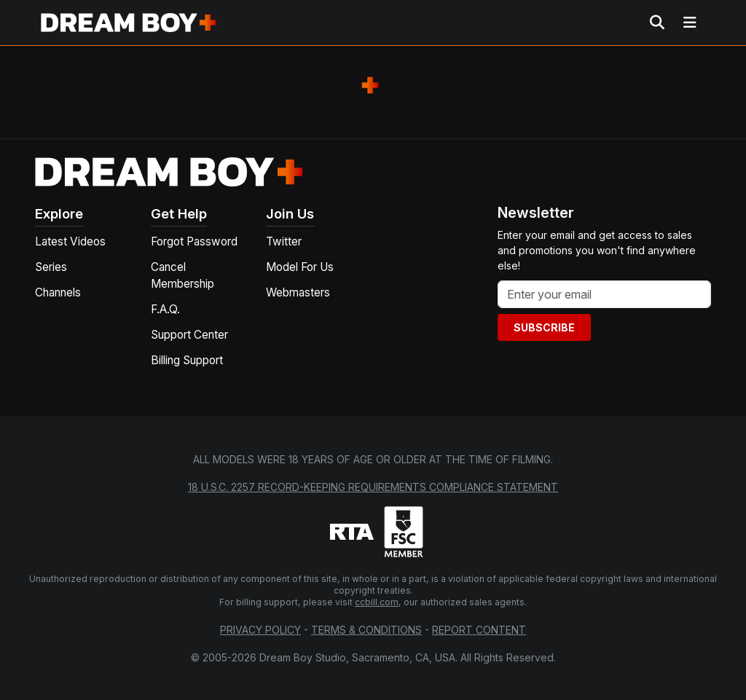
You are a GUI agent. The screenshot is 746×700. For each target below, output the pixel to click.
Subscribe (544, 327)
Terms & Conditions (366, 630)
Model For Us (300, 267)
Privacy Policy (260, 630)
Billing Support (187, 360)
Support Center (189, 335)
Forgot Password (194, 241)
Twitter (284, 241)
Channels (58, 292)
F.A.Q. (165, 309)
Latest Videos (70, 241)
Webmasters (298, 292)
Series (51, 267)
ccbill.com (377, 602)
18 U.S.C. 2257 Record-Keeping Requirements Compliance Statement (373, 487)
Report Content (479, 630)
